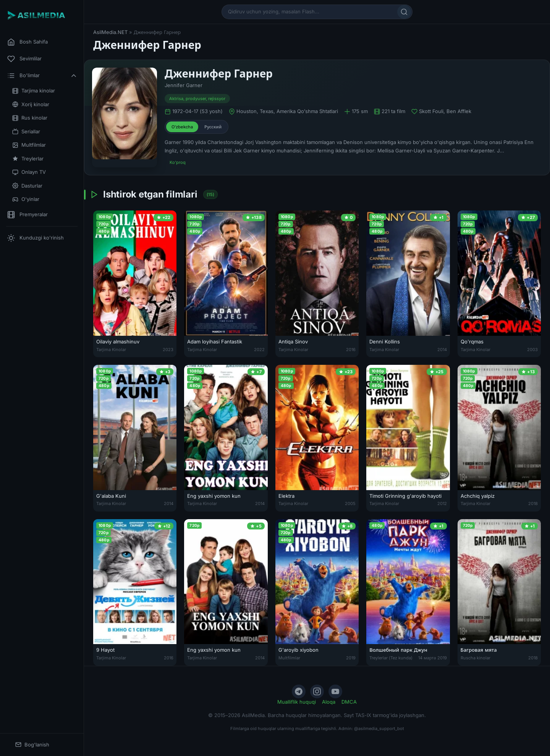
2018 (533, 503)
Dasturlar (27, 186)
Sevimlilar (24, 59)
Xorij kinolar (31, 104)
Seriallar (26, 132)
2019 (351, 658)
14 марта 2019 (432, 658)
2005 (350, 503)
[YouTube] (335, 691)
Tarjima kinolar (34, 91)
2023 (168, 350)
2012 (442, 503)
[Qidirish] (404, 12)
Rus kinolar (30, 118)
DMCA (349, 702)
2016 (351, 350)
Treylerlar (28, 159)
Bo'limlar (42, 76)
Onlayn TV (29, 172)
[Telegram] (299, 691)
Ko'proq (178, 162)
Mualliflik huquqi (297, 702)
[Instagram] (317, 691)
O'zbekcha (182, 127)
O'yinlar (26, 199)
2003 (532, 350)
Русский (213, 127)
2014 (442, 350)
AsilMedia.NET (110, 32)
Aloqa (329, 702)
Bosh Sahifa (27, 42)
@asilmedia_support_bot (379, 728)
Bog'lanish (32, 745)
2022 (259, 350)
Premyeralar (27, 215)
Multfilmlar (29, 145)
